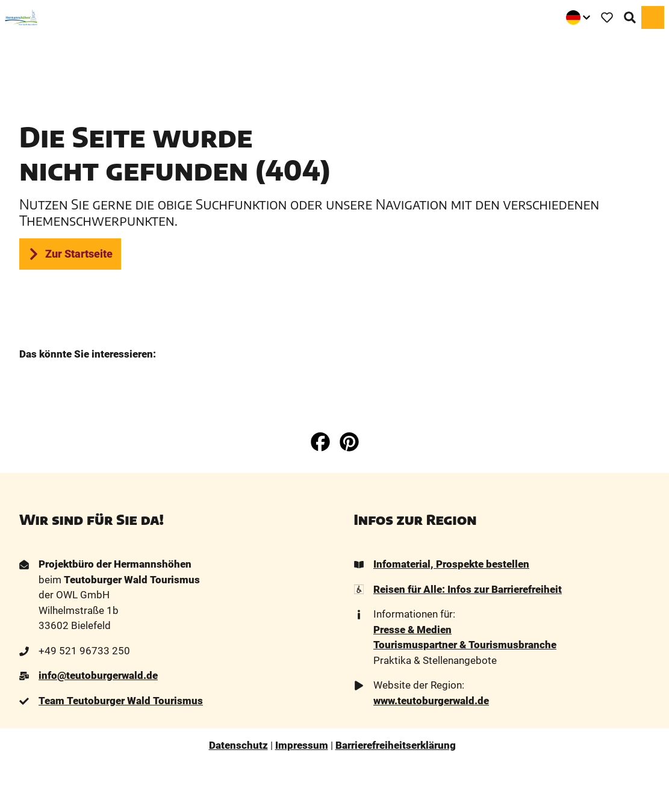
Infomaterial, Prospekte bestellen (451, 564)
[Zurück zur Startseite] (21, 17)
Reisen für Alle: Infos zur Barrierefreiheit (468, 589)
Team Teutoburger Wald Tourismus (121, 701)
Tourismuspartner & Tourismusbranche (465, 645)
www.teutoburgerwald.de (431, 701)
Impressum (302, 745)
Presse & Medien (412, 630)
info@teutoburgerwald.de (98, 676)
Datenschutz (238, 745)
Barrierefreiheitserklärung (396, 745)
